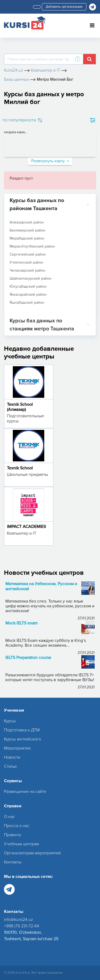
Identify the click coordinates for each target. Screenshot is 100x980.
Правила (12, 835)
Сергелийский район (28, 254)
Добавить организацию (64, 7)
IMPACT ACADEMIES (26, 527)
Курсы (10, 721)
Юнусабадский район (28, 287)
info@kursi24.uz (19, 920)
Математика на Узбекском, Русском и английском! (41, 587)
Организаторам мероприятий (32, 853)
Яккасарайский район (28, 295)
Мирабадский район (27, 238)
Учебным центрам (21, 844)
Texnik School (20, 468)
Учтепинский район (26, 263)
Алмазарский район (27, 222)
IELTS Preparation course (28, 658)
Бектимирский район (27, 230)
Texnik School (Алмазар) (20, 407)
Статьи (10, 766)
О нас (9, 817)
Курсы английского (23, 739)
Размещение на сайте (25, 792)
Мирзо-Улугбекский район (32, 246)
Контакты (13, 862)
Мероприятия (17, 748)
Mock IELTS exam (21, 623)
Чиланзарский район (27, 271)
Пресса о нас (17, 826)
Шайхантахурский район (31, 279)
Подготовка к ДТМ (22, 730)
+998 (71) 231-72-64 (22, 926)
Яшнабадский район (27, 303)
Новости (12, 757)
